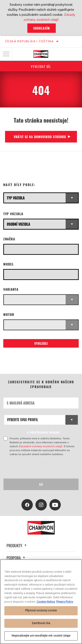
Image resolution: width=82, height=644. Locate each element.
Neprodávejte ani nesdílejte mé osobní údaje (41, 636)
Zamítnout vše (41, 623)
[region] (41, 602)
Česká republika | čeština (29, 41)
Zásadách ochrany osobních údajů (40, 446)
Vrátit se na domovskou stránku (40, 137)
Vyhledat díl (41, 66)
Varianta (11, 289)
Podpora (16, 558)
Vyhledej (41, 343)
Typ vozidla (13, 214)
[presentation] (40, 467)
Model (9, 264)
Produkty (17, 545)
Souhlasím (42, 28)
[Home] (41, 54)
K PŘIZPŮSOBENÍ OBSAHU (43, 432)
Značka (9, 239)
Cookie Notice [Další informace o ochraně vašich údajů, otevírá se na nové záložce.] (46, 602)
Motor (9, 314)
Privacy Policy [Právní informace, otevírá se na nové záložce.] (65, 602)
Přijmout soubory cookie (41, 611)
